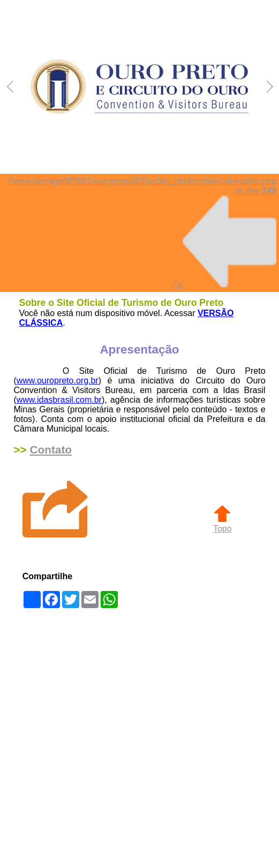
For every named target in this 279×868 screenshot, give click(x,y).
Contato (51, 450)
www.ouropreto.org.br (58, 381)
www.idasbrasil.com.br (59, 400)
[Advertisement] (118, 739)
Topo (223, 524)
